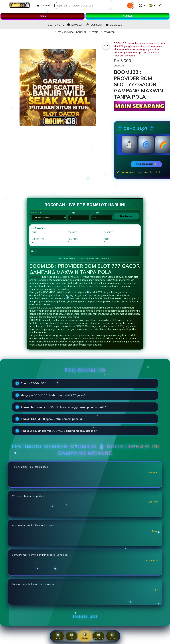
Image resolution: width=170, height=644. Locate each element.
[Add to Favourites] (106, 46)
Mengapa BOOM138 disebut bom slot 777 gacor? (53, 395)
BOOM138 (68, 32)
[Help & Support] (142, 6)
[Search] (130, 6)
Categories (44, 6)
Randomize (126, 216)
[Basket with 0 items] (161, 6)
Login (71, 636)
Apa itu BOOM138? (33, 383)
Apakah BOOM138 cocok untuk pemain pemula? (52, 419)
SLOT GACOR (108, 32)
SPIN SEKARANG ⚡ (146, 164)
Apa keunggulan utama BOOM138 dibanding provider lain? (59, 431)
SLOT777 (94, 32)
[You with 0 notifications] (152, 6)
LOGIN (43, 16)
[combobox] (90, 6)
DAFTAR (128, 16)
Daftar (85, 636)
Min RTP (79, 216)
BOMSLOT (81, 32)
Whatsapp (99, 636)
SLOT (58, 32)
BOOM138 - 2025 (85, 617)
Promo (58, 636)
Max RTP (102, 216)
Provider (49, 216)
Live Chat (112, 636)
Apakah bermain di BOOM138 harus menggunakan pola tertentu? (63, 407)
